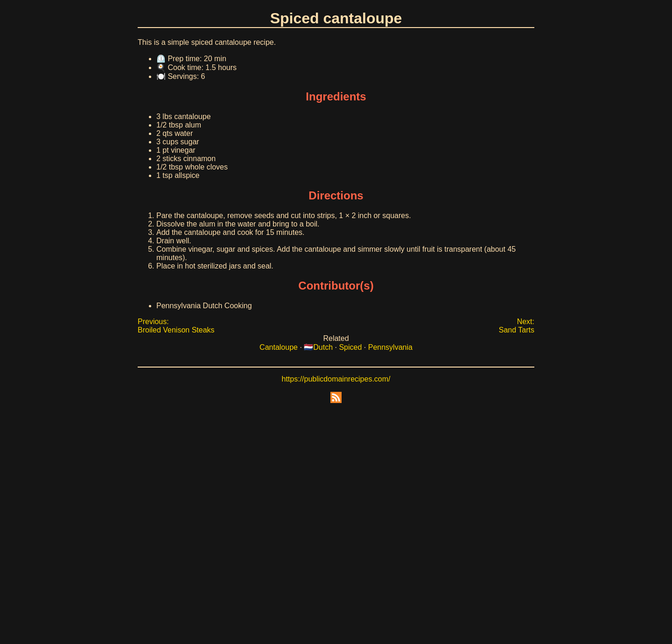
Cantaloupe (279, 347)
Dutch (323, 347)
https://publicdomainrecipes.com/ (336, 379)
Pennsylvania (390, 347)
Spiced (350, 347)
